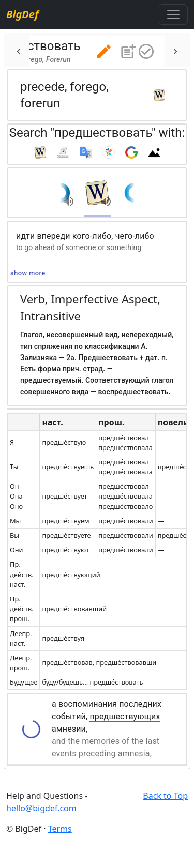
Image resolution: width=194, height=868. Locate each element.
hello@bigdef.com (41, 808)
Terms (60, 829)
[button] (104, 51)
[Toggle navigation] (173, 14)
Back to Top (165, 796)
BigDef (22, 14)
